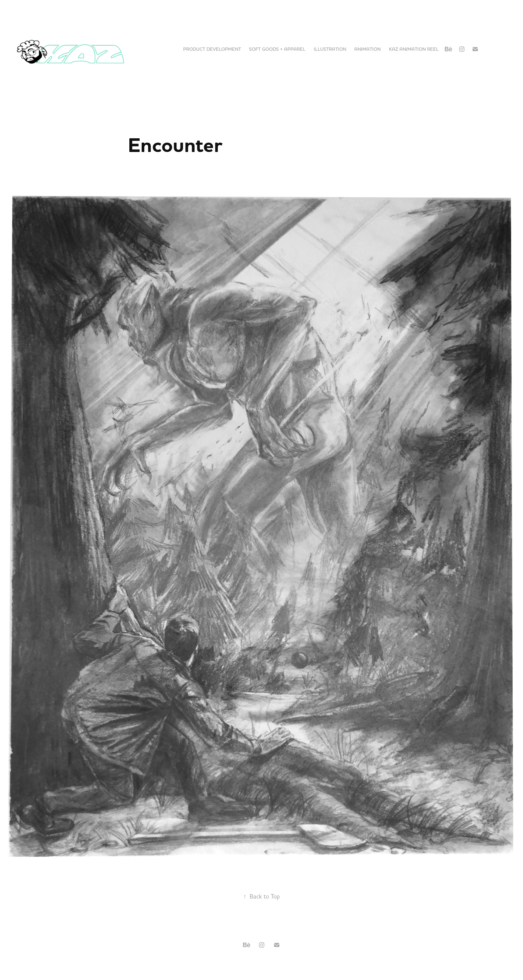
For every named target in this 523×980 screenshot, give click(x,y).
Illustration (330, 49)
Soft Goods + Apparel (277, 49)
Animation (367, 49)
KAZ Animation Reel (414, 49)
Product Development (212, 49)
